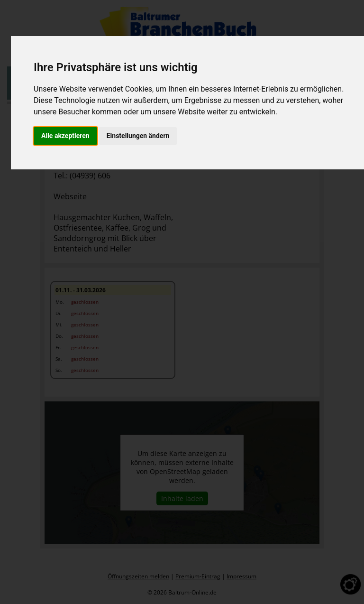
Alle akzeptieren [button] (65, 136)
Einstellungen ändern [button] (138, 136)
